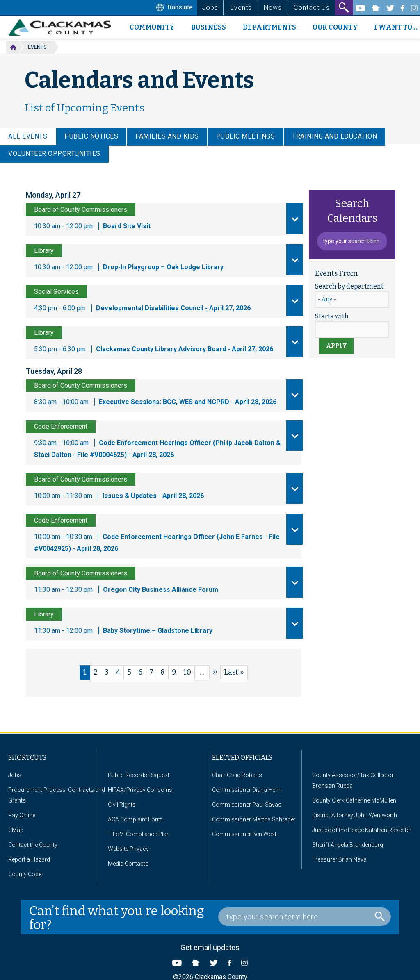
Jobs (210, 8)
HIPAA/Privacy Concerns (140, 790)
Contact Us (312, 8)
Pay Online (22, 815)
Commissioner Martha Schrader (254, 819)
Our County (335, 27)
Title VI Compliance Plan (139, 834)
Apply (337, 346)
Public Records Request (139, 775)
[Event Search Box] (352, 241)
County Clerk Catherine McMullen (354, 800)
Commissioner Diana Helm (247, 790)
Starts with (332, 316)
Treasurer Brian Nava (339, 859)
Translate (173, 8)
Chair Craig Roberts (237, 775)
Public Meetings (246, 136)
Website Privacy (128, 849)
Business (209, 27)
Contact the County (33, 845)
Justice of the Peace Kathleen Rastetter (362, 830)
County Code (25, 874)
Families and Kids (167, 136)
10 (189, 672)
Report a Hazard (29, 859)
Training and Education (334, 136)
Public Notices (91, 136)
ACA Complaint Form (135, 819)
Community (152, 27)
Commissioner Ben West (244, 834)
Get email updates (210, 947)
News (273, 8)
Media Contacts (128, 864)
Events (241, 8)
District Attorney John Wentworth (355, 815)
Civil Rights (122, 805)
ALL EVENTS (28, 136)
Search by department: (350, 286)
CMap (16, 830)
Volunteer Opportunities (54, 153)
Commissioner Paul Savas (247, 805)
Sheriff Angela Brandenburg (348, 845)
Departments (270, 27)
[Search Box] (305, 917)
